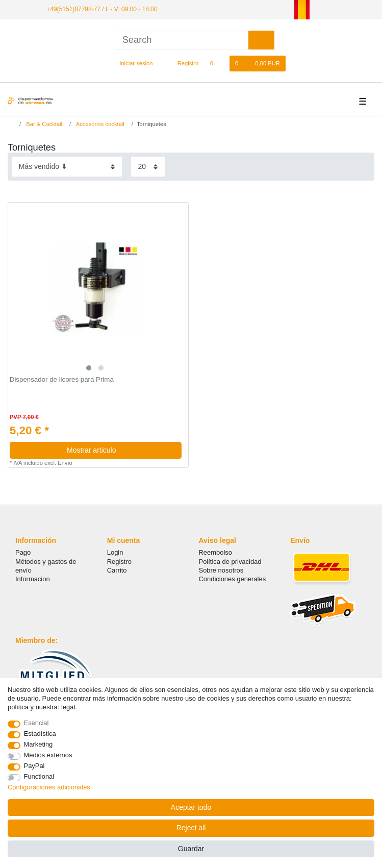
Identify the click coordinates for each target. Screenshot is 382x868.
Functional (39, 776)
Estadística (40, 734)
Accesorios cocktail (99, 123)
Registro (119, 561)
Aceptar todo (191, 807)
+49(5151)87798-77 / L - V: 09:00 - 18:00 (101, 9)
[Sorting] (67, 167)
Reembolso (215, 552)
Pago (23, 552)
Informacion (33, 579)
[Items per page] (148, 167)
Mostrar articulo (120, 450)
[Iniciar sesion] (132, 64)
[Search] (261, 40)
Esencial (36, 723)
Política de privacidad (230, 561)
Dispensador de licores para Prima (62, 380)
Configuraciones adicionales (49, 787)
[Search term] (182, 40)
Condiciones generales (233, 579)
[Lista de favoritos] (217, 64)
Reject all (191, 828)
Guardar (191, 849)
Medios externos (48, 755)
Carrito (117, 570)
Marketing (39, 744)
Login (115, 552)
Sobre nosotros (221, 570)
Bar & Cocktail (43, 123)
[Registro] (182, 64)
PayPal (34, 766)
